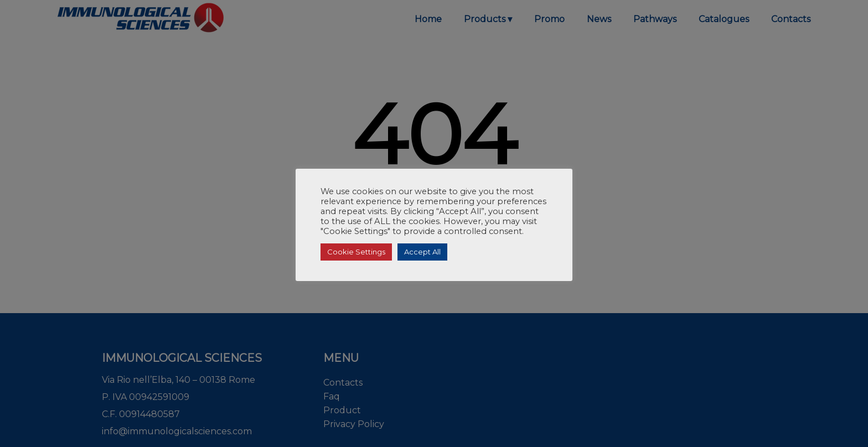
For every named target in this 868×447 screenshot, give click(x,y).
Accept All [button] (422, 252)
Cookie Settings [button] (356, 252)
